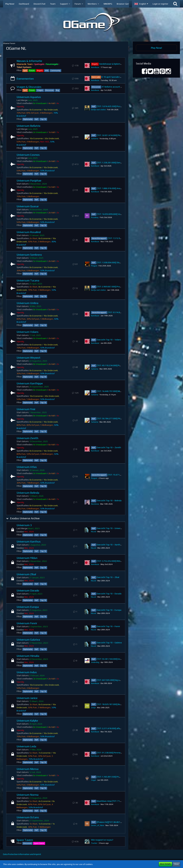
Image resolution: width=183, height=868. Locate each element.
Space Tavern (25, 840)
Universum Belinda (28, 493)
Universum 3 (24, 525)
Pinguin (94, 266)
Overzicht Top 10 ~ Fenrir (108, 626)
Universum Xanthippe (30, 383)
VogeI (93, 780)
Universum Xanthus (29, 541)
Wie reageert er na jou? (102, 840)
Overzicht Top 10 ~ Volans (109, 340)
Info (47, 71)
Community (55, 71)
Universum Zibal (26, 574)
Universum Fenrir (27, 623)
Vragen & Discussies (29, 87)
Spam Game (39, 843)
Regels (40, 71)
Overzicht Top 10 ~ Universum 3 (112, 528)
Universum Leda (26, 746)
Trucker (94, 843)
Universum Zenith (27, 438)
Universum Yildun (27, 558)
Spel (25, 71)
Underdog (95, 662)
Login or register (160, 4)
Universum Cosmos (28, 155)
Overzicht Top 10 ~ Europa (109, 610)
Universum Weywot (28, 358)
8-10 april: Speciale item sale (115, 77)
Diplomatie (28, 119)
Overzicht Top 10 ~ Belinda (109, 500)
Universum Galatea (28, 640)
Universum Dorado (28, 590)
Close (176, 864)
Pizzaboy (95, 217)
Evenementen (25, 79)
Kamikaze (95, 67)
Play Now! (156, 48)
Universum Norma (28, 795)
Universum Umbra (27, 303)
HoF (36, 119)
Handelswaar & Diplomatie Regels (115, 64)
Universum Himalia (28, 656)
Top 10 (43, 119)
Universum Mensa (28, 769)
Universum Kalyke (27, 721)
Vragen (40, 90)
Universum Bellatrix (28, 126)
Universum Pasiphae (29, 180)
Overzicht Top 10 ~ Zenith (109, 447)
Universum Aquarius (29, 97)
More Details (165, 864)
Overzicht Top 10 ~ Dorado (109, 594)
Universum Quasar (28, 206)
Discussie (49, 90)
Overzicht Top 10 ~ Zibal (108, 577)
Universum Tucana (28, 280)
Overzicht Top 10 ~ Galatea (109, 643)
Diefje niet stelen (98, 110)
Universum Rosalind (29, 232)
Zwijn (93, 708)
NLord (94, 532)
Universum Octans (28, 817)
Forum (32, 71)
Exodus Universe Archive (25, 518)
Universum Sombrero (29, 255)
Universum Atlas (27, 467)
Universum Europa (28, 607)
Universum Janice (27, 698)
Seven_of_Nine (98, 825)
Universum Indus (27, 672)
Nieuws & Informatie (29, 61)
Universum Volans (28, 332)
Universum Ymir (26, 409)
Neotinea (95, 504)
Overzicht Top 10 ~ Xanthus (110, 545)
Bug (58, 90)
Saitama (95, 139)
